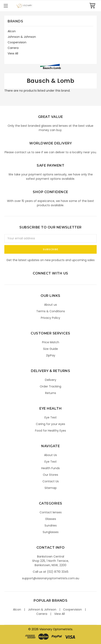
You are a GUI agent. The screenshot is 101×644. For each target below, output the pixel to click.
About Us (50, 455)
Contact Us (51, 481)
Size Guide (50, 349)
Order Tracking (50, 386)
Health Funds (50, 468)
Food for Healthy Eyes (50, 431)
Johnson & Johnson (22, 37)
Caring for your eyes (50, 424)
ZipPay (51, 355)
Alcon (12, 31)
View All (13, 53)
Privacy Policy (50, 318)
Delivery (51, 380)
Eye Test (51, 417)
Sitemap (51, 488)
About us (50, 305)
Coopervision (17, 42)
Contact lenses (51, 512)
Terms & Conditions (51, 311)
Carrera (13, 48)
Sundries (51, 525)
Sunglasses (51, 532)
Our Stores (50, 475)
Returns (51, 393)
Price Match (51, 342)
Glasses (51, 519)
